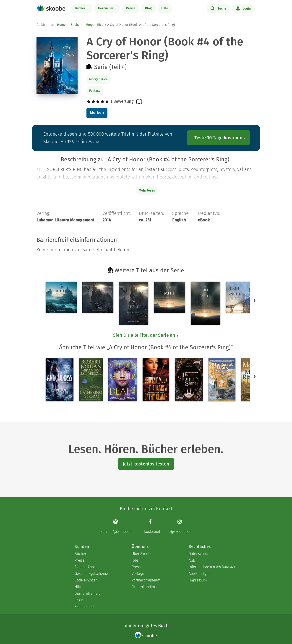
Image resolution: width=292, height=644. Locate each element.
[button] (255, 300)
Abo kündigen (200, 574)
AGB (192, 560)
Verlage (138, 574)
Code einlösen (86, 580)
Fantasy (95, 91)
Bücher (81, 8)
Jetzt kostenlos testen (146, 464)
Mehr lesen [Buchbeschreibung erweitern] (147, 191)
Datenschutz (199, 554)
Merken (97, 113)
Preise (131, 8)
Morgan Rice (94, 25)
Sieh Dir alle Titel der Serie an (146, 335)
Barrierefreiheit (87, 593)
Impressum (198, 580)
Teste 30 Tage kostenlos (220, 138)
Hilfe (165, 8)
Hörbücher (106, 8)
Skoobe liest (85, 607)
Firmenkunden (143, 587)
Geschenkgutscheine (91, 574)
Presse (137, 567)
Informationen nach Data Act (212, 567)
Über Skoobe (142, 554)
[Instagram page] (181, 526)
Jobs (135, 560)
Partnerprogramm (146, 580)
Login (243, 8)
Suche (218, 8)
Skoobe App (84, 567)
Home (61, 25)
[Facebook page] (151, 526)
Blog (148, 8)
